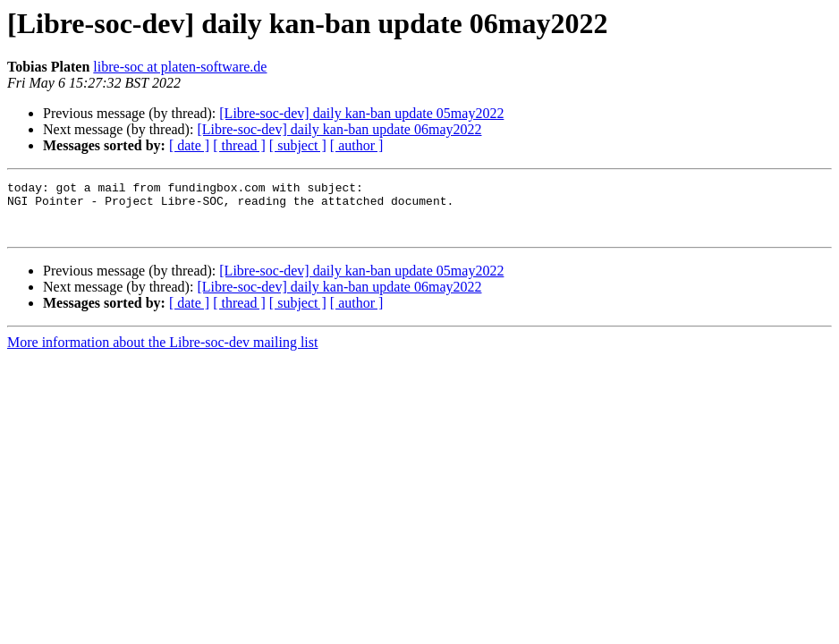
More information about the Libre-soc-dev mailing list (162, 353)
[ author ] (357, 145)
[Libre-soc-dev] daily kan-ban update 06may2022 (339, 129)
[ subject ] (298, 145)
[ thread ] (239, 145)
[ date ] (189, 145)
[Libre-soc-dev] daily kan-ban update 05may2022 (361, 113)
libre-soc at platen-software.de (180, 67)
